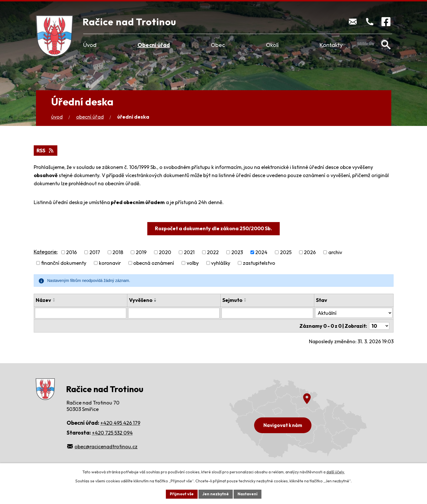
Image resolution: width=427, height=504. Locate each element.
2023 (237, 252)
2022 (213, 252)
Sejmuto (232, 300)
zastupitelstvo (259, 263)
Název (43, 300)
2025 (286, 252)
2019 (141, 252)
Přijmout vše (182, 494)
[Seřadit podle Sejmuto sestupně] (245, 301)
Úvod (90, 45)
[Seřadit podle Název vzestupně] (54, 299)
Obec (218, 45)
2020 (165, 252)
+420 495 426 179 (120, 423)
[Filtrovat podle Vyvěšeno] (174, 313)
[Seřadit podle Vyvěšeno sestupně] (155, 301)
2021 (189, 252)
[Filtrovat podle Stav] (354, 313)
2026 (310, 252)
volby (193, 263)
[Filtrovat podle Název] (81, 313)
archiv (335, 252)
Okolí (272, 45)
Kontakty (331, 45)
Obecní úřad (154, 45)
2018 (118, 252)
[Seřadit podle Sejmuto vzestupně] (245, 299)
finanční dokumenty (64, 263)
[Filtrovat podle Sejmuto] (267, 313)
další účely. (335, 472)
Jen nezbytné (216, 494)
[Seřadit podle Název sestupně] (54, 301)
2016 (71, 252)
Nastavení (248, 494)
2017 (95, 252)
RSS (45, 151)
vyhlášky (221, 263)
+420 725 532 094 (112, 433)
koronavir (110, 263)
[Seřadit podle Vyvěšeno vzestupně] (155, 299)
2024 (261, 252)
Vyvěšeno (141, 300)
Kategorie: (46, 252)
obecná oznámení (154, 263)
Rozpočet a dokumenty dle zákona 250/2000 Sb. (213, 228)
